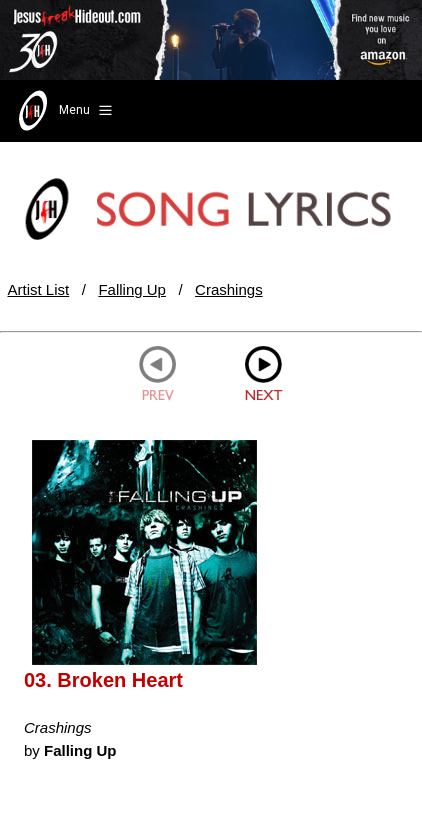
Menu (63, 111)
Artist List (39, 289)
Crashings (229, 289)
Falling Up (132, 289)
